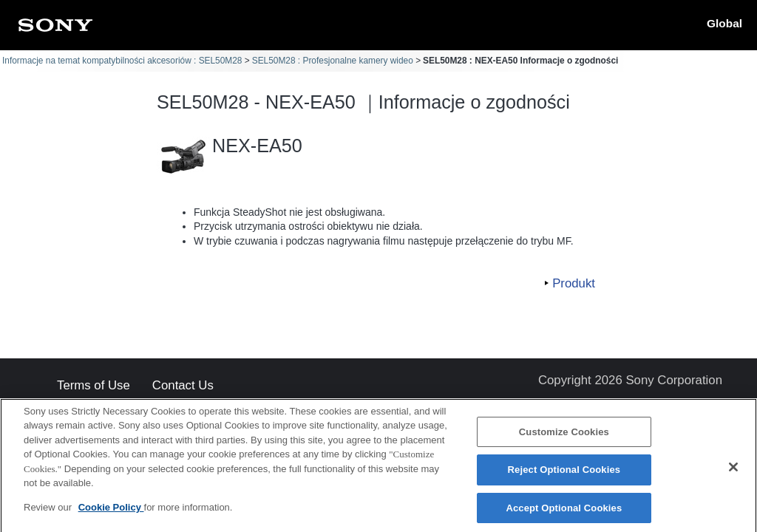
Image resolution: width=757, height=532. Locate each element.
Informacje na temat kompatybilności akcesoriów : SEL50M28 (122, 61)
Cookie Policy (111, 512)
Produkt (574, 283)
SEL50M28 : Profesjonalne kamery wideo (333, 61)
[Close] (733, 472)
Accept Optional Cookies (564, 513)
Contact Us (183, 386)
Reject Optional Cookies (564, 475)
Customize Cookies (564, 437)
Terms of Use (94, 386)
